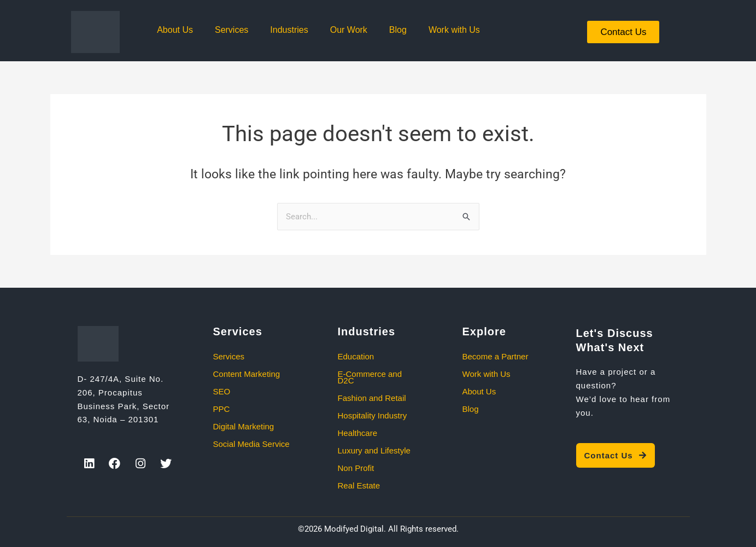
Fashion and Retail (372, 398)
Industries (289, 30)
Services (232, 30)
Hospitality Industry (373, 415)
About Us (175, 30)
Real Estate (359, 485)
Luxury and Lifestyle (374, 450)
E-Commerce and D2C (370, 377)
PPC (222, 409)
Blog (398, 30)
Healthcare (358, 433)
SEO (222, 391)
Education (356, 356)
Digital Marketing (244, 426)
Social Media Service (251, 444)
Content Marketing (247, 374)
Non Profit (356, 468)
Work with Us (454, 30)
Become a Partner (496, 356)
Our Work (349, 30)
